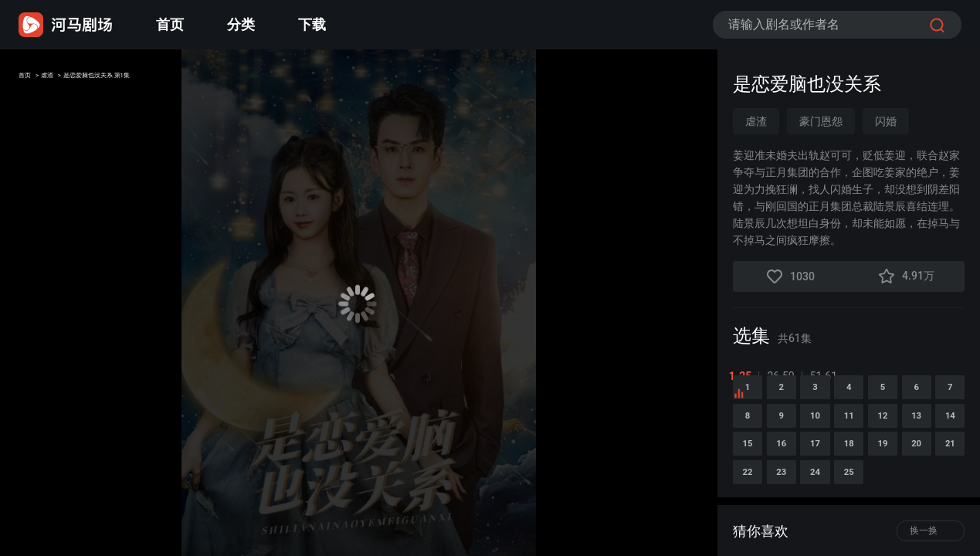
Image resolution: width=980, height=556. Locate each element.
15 (945, 488)
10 (945, 448)
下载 (312, 24)
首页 (170, 24)
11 (754, 488)
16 (754, 529)
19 (897, 529)
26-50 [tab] (785, 376)
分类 (241, 24)
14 (897, 488)
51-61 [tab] (827, 376)
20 (945, 529)
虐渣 (71, 80)
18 (849, 529)
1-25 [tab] (744, 376)
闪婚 (886, 121)
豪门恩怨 (821, 121)
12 (802, 488)
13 (849, 488)
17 (802, 529)
